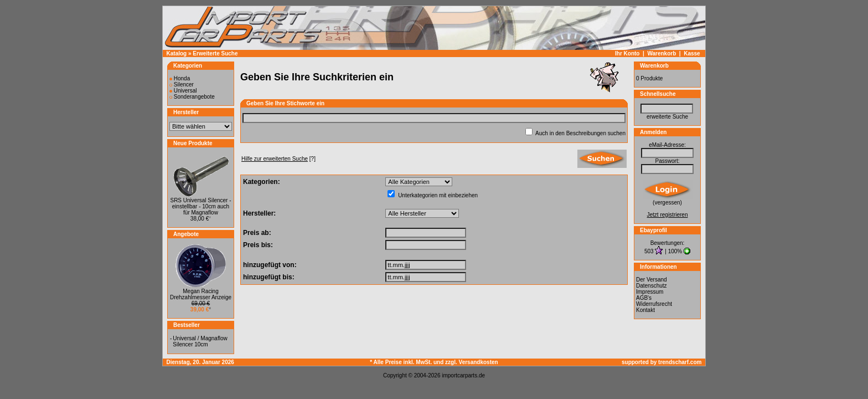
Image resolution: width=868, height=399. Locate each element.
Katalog (177, 53)
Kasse (692, 53)
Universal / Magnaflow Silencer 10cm (200, 341)
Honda (180, 78)
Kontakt (645, 310)
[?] (278, 159)
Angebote (186, 234)
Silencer (182, 85)
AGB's (644, 298)
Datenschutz (652, 286)
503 (650, 251)
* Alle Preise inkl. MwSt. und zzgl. (414, 362)
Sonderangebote (192, 97)
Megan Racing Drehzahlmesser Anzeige (201, 294)
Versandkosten (479, 362)
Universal (183, 91)
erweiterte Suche (667, 117)
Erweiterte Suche (215, 53)
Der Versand (652, 280)
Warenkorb (662, 53)
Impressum (650, 292)
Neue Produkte (193, 143)
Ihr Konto (627, 53)
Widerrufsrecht (654, 304)
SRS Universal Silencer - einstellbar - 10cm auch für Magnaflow (200, 206)
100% (675, 251)
